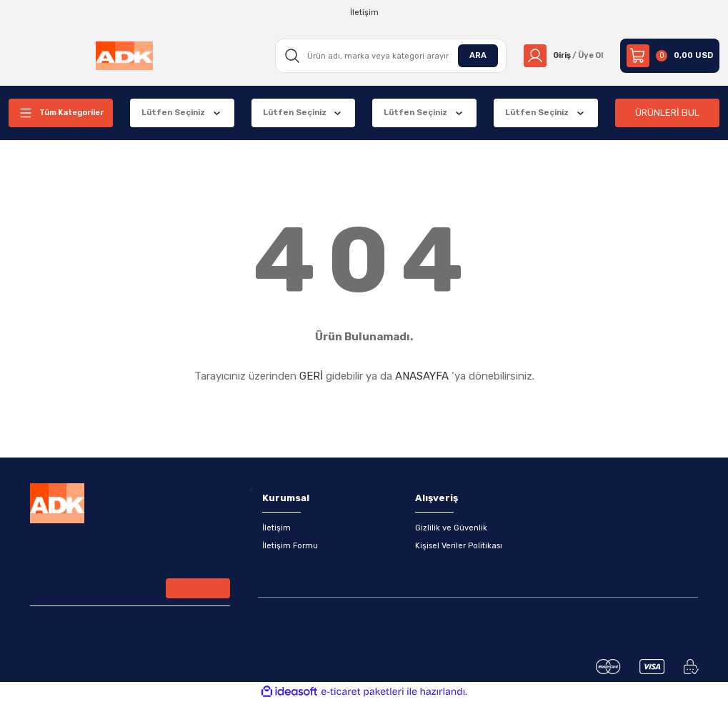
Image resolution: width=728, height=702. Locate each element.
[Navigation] (61, 113)
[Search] (388, 56)
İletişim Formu (290, 546)
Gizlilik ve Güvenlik (451, 528)
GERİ (311, 376)
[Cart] (670, 56)
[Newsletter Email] (130, 590)
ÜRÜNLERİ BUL (667, 113)
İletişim (276, 528)
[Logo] (124, 56)
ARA (474, 55)
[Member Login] (561, 56)
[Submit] (198, 589)
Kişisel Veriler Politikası (459, 546)
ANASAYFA (422, 376)
